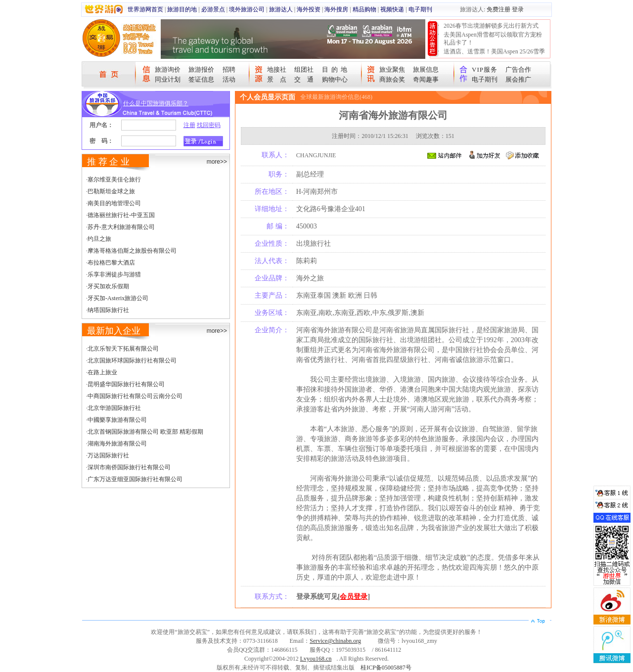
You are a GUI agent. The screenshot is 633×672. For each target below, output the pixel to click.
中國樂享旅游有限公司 (117, 420)
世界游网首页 (145, 9)
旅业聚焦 (392, 69)
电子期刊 (420, 9)
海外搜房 (336, 9)
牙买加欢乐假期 (108, 286)
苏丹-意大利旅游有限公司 (121, 227)
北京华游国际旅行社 (114, 408)
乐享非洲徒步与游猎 (114, 274)
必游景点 (213, 9)
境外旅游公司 (247, 9)
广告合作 (518, 69)
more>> (217, 162)
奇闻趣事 (426, 79)
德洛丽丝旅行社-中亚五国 (121, 215)
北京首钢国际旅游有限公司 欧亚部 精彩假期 (145, 432)
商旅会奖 (392, 79)
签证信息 (201, 79)
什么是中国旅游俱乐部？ (156, 103)
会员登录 (354, 597)
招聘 (229, 69)
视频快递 (392, 9)
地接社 (277, 69)
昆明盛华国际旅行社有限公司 (126, 384)
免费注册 (498, 9)
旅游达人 (281, 9)
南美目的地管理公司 (114, 203)
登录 (518, 9)
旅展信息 (426, 69)
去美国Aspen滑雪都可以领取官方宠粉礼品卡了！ (493, 39)
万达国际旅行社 (108, 455)
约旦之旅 (99, 239)
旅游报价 (201, 69)
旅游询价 (168, 69)
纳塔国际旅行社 (108, 310)
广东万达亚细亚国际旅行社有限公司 (135, 479)
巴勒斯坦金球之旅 (111, 191)
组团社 (304, 69)
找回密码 (209, 125)
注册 (189, 125)
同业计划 (168, 79)
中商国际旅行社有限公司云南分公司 (135, 396)
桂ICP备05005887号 (386, 668)
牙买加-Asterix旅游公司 (118, 298)
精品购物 (364, 9)
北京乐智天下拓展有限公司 (123, 349)
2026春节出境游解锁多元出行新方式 (491, 26)
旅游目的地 (182, 9)
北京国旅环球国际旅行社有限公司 (132, 360)
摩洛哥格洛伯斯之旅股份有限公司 (132, 251)
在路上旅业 (102, 372)
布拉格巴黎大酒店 (111, 263)
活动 (229, 79)
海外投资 (309, 9)
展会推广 (518, 79)
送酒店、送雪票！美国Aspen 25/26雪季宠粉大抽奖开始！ (494, 55)
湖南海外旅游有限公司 (117, 444)
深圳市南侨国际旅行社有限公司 (129, 467)
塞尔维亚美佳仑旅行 (114, 179)
